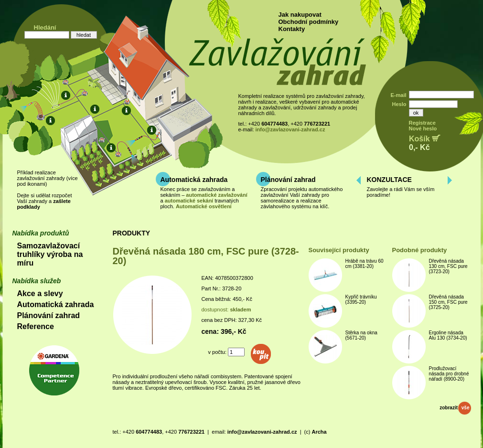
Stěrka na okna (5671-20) (361, 335)
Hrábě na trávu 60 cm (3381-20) (365, 264)
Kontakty (292, 29)
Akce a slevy (40, 293)
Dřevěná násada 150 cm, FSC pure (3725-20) (448, 302)
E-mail (398, 95)
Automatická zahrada (194, 180)
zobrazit (455, 408)
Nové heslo (423, 128)
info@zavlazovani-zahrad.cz (290, 129)
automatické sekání (189, 201)
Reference (36, 326)
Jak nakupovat (300, 15)
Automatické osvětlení (204, 206)
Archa (319, 432)
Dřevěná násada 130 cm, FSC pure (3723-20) (448, 266)
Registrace (422, 123)
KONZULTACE (389, 180)
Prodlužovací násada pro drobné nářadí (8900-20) (449, 374)
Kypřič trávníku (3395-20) (361, 299)
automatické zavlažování (216, 195)
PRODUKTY (132, 233)
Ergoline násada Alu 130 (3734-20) (448, 335)
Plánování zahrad (288, 180)
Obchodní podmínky (309, 22)
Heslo (399, 104)
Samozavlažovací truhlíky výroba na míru (50, 254)
